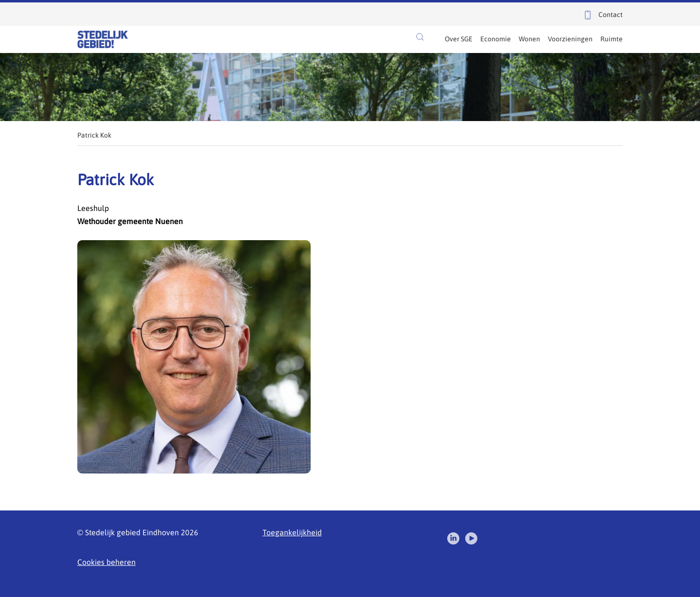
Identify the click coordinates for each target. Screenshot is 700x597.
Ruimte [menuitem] (612, 39)
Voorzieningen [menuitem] (570, 39)
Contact (611, 15)
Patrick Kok (94, 135)
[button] (420, 37)
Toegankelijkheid (292, 532)
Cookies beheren (106, 562)
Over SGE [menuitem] (459, 39)
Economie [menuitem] (496, 39)
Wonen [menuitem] (529, 39)
